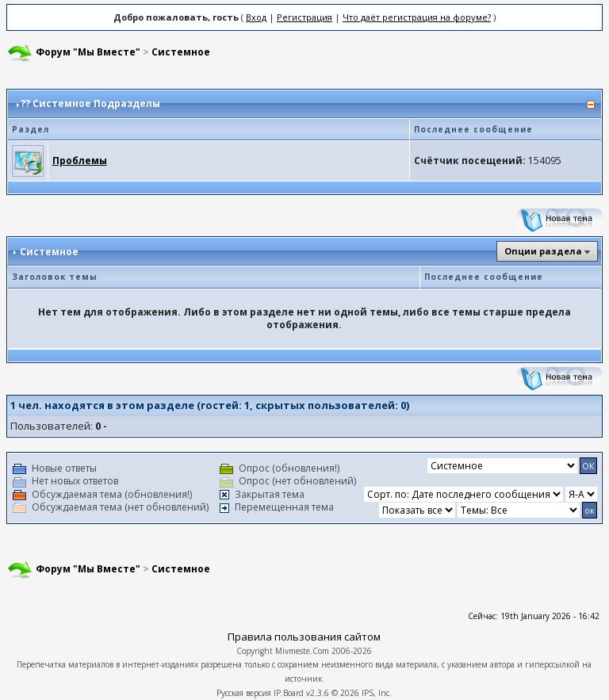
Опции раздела (543, 251)
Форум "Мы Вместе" (88, 52)
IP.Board (289, 693)
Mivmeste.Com (302, 651)
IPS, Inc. (377, 693)
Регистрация (304, 17)
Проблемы (80, 161)
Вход (256, 17)
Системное (181, 52)
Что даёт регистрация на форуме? (417, 17)
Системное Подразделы (96, 103)
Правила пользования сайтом (304, 637)
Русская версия (244, 693)
